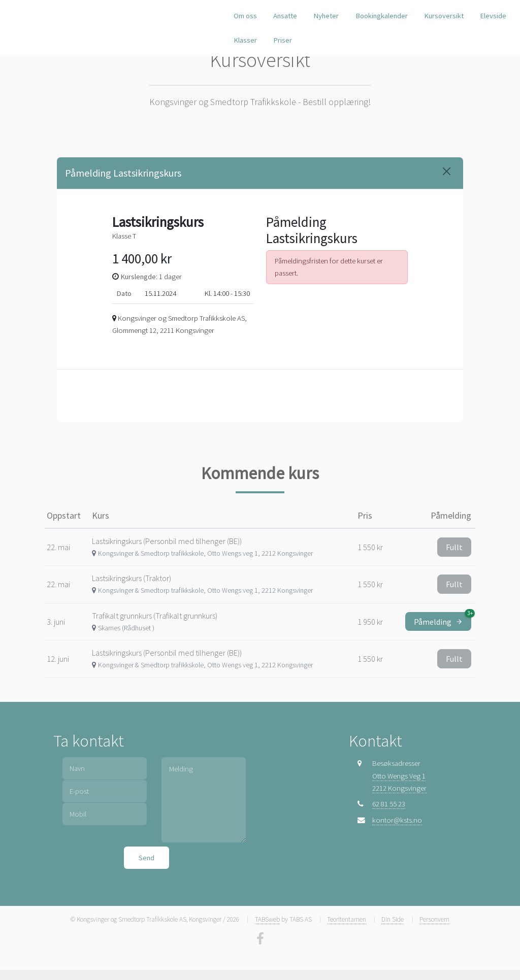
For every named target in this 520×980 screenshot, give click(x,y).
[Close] (447, 171)
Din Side (393, 919)
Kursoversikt (444, 16)
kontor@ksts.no (397, 820)
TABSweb (267, 919)
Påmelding (443, 619)
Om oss (245, 16)
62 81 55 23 (389, 804)
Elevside (493, 16)
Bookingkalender (382, 16)
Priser (283, 40)
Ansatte (285, 16)
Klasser (245, 40)
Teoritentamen (347, 919)
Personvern (434, 919)
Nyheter (326, 16)
